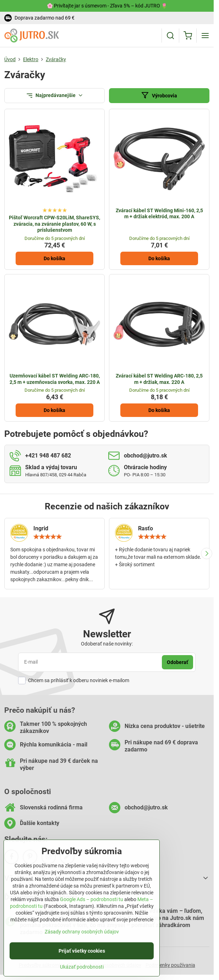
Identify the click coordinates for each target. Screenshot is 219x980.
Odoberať (177, 662)
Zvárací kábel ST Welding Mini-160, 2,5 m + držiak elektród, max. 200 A (159, 214)
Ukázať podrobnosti (82, 971)
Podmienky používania (170, 965)
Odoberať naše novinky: (107, 644)
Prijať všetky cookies (82, 955)
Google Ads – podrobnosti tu (92, 904)
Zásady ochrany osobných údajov (82, 936)
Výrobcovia (159, 95)
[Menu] (205, 36)
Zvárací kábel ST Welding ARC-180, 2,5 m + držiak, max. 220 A (159, 379)
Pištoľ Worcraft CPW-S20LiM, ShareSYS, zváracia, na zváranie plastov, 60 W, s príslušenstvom (54, 224)
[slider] (48, 537)
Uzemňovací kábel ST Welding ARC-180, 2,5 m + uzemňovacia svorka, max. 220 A (55, 379)
